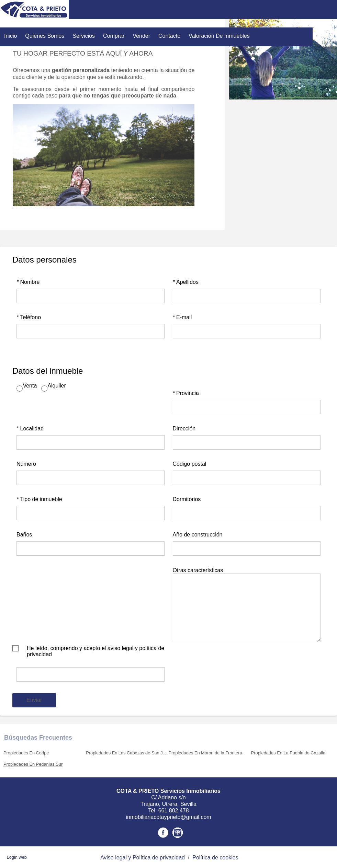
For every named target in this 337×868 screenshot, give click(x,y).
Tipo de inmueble (39, 499)
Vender (141, 36)
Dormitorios (187, 499)
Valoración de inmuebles (219, 36)
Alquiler (57, 386)
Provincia (186, 393)
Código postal (190, 464)
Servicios (84, 36)
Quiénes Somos (45, 36)
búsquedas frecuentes (38, 738)
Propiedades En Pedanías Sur (33, 764)
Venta (30, 386)
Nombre (28, 282)
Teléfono (29, 317)
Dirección (184, 429)
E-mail (182, 317)
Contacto (169, 36)
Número (26, 464)
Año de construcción (198, 535)
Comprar (114, 36)
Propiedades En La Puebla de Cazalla (288, 753)
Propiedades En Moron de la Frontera (205, 753)
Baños (24, 535)
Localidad (30, 429)
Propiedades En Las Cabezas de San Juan (128, 753)
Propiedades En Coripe (26, 753)
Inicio (10, 36)
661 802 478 (174, 811)
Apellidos (186, 282)
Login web (17, 857)
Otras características (198, 570)
